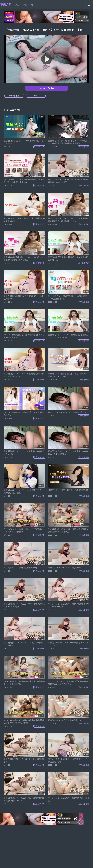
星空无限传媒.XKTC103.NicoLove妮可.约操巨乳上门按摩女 (68, 644)
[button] (85, 5)
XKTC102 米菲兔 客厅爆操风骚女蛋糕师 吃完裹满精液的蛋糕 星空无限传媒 (68, 683)
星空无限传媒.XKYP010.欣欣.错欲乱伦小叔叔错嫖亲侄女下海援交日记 (68, 453)
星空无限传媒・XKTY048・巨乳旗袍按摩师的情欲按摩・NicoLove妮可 (68, 181)
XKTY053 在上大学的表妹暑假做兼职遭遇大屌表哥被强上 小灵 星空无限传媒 (24, 181)
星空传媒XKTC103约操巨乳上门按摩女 (64, 568)
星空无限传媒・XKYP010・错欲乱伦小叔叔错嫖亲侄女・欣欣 (24, 453)
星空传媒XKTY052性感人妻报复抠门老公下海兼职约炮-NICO (24, 297)
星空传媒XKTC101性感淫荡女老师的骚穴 (21, 568)
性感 (36, 96)
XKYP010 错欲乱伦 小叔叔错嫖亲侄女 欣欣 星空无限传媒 (24, 414)
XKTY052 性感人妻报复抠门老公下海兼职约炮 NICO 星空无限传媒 (68, 297)
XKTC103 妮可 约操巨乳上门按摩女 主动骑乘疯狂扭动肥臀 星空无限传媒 (68, 530)
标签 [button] (26, 5)
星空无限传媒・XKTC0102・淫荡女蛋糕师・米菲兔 (69, 799)
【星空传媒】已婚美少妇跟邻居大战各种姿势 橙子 (68, 491)
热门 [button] (33, 5)
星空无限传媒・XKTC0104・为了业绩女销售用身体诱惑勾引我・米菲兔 (24, 799)
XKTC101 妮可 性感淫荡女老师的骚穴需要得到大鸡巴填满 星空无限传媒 (24, 530)
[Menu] (89, 5)
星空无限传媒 (14, 96)
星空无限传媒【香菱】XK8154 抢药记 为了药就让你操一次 (23, 142)
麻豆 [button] (18, 5)
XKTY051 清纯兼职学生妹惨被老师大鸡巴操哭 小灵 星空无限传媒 (24, 336)
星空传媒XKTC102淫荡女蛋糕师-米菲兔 (65, 720)
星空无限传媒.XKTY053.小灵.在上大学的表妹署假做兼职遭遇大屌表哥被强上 (23, 258)
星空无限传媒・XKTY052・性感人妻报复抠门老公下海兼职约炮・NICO (24, 375)
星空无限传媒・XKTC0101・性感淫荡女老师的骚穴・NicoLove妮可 (69, 605)
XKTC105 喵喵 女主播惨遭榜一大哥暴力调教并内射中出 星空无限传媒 (24, 683)
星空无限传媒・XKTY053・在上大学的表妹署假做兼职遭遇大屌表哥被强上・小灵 (68, 220)
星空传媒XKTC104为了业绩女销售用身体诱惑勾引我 (24, 760)
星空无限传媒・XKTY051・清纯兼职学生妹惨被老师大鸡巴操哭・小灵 (68, 336)
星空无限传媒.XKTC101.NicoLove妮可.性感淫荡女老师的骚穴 (24, 644)
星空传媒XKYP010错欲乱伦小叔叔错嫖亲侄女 (67, 412)
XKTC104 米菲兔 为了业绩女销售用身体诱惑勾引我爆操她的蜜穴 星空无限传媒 (24, 722)
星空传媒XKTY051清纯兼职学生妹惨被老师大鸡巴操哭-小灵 (68, 258)
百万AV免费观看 (46, 88)
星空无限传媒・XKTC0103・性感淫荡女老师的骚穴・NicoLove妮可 (24, 605)
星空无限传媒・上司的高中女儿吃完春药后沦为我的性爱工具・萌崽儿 (23, 491)
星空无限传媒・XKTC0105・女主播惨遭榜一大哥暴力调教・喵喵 (69, 760)
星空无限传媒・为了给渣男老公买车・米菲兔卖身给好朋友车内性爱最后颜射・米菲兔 (68, 142)
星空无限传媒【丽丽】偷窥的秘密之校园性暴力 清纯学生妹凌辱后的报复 (68, 375)
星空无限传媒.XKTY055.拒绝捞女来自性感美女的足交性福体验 (24, 220)
